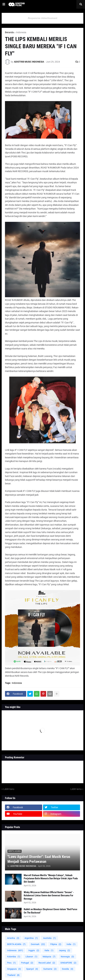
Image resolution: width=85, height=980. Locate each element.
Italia (49, 950)
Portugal (27, 963)
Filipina (56, 944)
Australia (49, 938)
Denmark (38, 944)
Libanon (31, 957)
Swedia (68, 969)
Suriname (50, 969)
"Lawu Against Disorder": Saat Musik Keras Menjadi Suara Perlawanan (39, 859)
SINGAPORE (68, 963)
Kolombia (14, 957)
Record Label (47, 963)
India (71, 944)
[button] (4, 4)
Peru (11, 963)
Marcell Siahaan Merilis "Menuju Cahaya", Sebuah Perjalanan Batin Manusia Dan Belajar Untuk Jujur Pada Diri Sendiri (51, 879)
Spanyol (32, 969)
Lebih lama (76, 789)
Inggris (34, 950)
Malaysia (49, 957)
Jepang (64, 950)
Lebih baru (9, 789)
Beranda (9, 32)
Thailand (13, 975)
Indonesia (21, 32)
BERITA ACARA (16, 944)
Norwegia (67, 957)
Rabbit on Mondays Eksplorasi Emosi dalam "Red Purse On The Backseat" (50, 911)
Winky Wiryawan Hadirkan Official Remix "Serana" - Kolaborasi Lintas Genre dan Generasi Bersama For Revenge (49, 896)
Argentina (31, 938)
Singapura (14, 969)
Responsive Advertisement (43, 18)
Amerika (13, 938)
